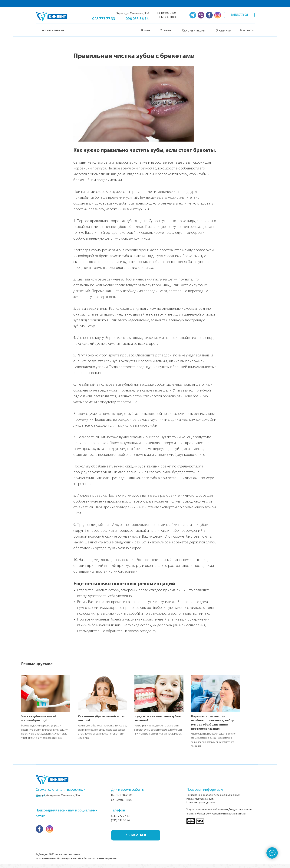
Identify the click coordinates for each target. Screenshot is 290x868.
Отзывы (166, 30)
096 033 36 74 (137, 19)
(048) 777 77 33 (120, 820)
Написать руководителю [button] (201, 807)
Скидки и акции (194, 31)
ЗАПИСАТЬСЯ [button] (239, 15)
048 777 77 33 (104, 19)
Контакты (247, 30)
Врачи (145, 30)
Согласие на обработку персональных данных (213, 799)
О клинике (223, 31)
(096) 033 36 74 (120, 825)
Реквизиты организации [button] (200, 803)
